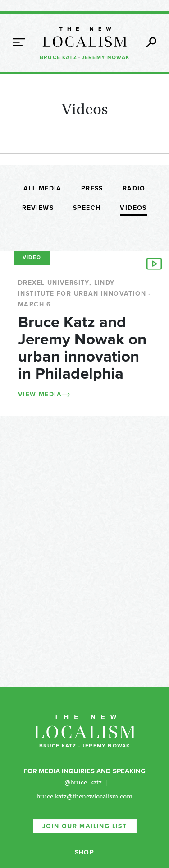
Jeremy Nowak (105, 57)
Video (32, 257)
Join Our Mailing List (84, 826)
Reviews (38, 208)
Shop (85, 852)
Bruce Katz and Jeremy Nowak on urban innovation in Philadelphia (82, 348)
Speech (87, 208)
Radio (134, 188)
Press (92, 188)
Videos (133, 208)
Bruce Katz (58, 57)
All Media (43, 188)
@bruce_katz (83, 782)
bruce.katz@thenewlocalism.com (84, 796)
